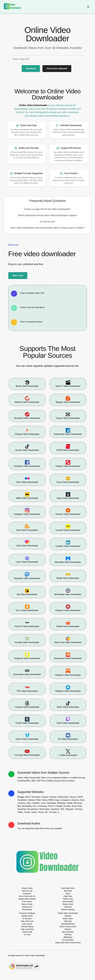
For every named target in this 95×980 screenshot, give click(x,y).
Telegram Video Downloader (68, 689)
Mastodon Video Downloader (27, 576)
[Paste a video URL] (48, 59)
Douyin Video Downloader (27, 448)
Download (31, 69)
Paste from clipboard (57, 69)
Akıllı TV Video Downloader (68, 384)
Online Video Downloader (33, 105)
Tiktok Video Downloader (68, 705)
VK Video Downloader (68, 737)
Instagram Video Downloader (27, 512)
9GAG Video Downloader (27, 384)
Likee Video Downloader (27, 543)
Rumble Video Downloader (27, 640)
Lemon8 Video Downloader (68, 528)
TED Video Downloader (27, 689)
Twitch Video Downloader (68, 721)
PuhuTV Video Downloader (27, 624)
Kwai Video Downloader (27, 528)
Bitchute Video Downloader (27, 400)
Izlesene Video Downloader (68, 512)
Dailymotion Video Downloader (68, 432)
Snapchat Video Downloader (27, 656)
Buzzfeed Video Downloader (27, 416)
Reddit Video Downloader (68, 624)
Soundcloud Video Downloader (68, 656)
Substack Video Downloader (68, 672)
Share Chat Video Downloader (68, 640)
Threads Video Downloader (27, 705)
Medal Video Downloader (68, 576)
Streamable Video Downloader (27, 672)
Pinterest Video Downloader (68, 608)
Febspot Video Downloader (68, 464)
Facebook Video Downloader (27, 464)
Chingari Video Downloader (27, 432)
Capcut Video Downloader (68, 416)
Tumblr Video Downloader (27, 721)
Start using (18, 276)
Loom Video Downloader (27, 560)
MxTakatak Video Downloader (68, 592)
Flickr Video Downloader (27, 480)
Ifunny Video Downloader (68, 480)
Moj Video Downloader (27, 592)
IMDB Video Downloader (27, 496)
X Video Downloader (68, 753)
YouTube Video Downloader (27, 753)
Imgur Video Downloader (68, 496)
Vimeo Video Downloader (27, 737)
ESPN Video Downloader (68, 448)
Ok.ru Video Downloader (27, 608)
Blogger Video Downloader (68, 400)
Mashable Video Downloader (68, 560)
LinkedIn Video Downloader (68, 544)
